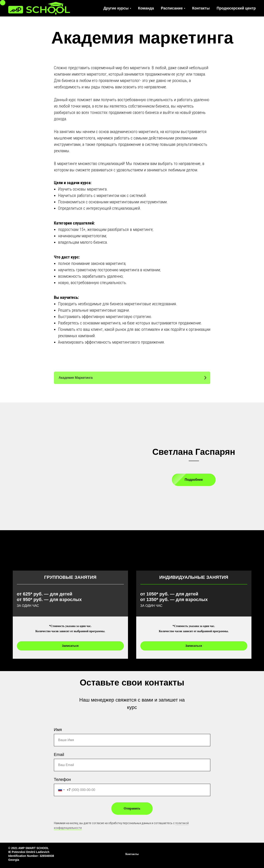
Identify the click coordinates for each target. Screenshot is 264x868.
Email (59, 755)
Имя (58, 730)
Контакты (201, 8)
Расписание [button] (172, 8)
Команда (146, 8)
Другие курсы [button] (116, 8)
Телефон (62, 779)
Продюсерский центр (236, 8)
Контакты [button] (132, 854)
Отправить (132, 808)
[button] (132, 378)
